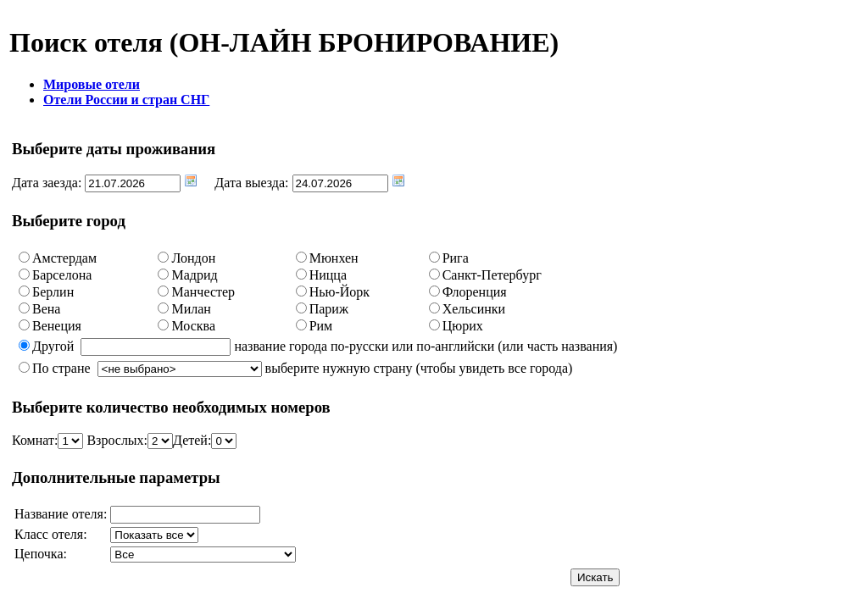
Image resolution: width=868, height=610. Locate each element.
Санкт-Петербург (492, 275)
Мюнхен (334, 258)
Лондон (193, 258)
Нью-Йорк (339, 292)
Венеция (57, 326)
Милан (191, 309)
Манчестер (203, 292)
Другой (53, 346)
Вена (46, 309)
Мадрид (194, 275)
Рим (321, 326)
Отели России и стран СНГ (126, 100)
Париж (329, 309)
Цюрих (463, 326)
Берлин (53, 292)
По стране (61, 368)
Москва (193, 326)
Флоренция (475, 292)
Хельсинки (474, 309)
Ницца (328, 275)
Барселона (62, 275)
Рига (456, 258)
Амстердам (64, 258)
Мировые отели (92, 84)
